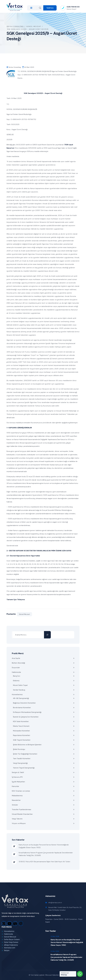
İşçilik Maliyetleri (18, 782)
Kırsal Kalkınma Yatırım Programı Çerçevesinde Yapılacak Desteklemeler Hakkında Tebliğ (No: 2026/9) (46, 854)
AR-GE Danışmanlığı (21, 698)
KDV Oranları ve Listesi (21, 791)
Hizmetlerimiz (17, 694)
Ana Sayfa (16, 658)
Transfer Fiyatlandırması (21, 809)
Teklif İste (50, 8)
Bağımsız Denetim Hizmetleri (24, 703)
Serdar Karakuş (19, 690)
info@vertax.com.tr (55, 903)
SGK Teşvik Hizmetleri (22, 740)
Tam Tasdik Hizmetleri (22, 759)
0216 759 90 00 (73, 7)
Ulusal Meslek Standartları (22, 814)
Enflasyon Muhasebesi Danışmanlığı (27, 712)
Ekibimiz (16, 681)
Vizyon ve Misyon (19, 823)
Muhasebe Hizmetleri (21, 731)
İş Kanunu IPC (17, 777)
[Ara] (47, 635)
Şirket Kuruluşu (19, 749)
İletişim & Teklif (18, 772)
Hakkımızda (16, 672)
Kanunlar (15, 786)
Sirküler (15, 805)
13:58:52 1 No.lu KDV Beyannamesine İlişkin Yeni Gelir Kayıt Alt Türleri (44, 862)
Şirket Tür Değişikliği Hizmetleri (25, 754)
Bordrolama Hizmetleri (22, 708)
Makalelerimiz (17, 796)
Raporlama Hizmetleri (22, 735)
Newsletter (16, 800)
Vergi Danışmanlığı (20, 763)
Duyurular (16, 668)
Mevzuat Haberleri (52, 975)
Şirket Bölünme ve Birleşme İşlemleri (27, 745)
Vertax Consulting (15, 67)
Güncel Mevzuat (24, 614)
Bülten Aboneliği (18, 663)
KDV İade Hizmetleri (21, 721)
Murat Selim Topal (20, 685)
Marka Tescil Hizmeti (21, 726)
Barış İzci (17, 676)
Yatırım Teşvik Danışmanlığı (24, 768)
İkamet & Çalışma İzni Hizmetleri (26, 717)
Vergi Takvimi (17, 819)
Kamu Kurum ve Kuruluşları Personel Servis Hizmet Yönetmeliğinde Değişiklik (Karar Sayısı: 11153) (44, 846)
